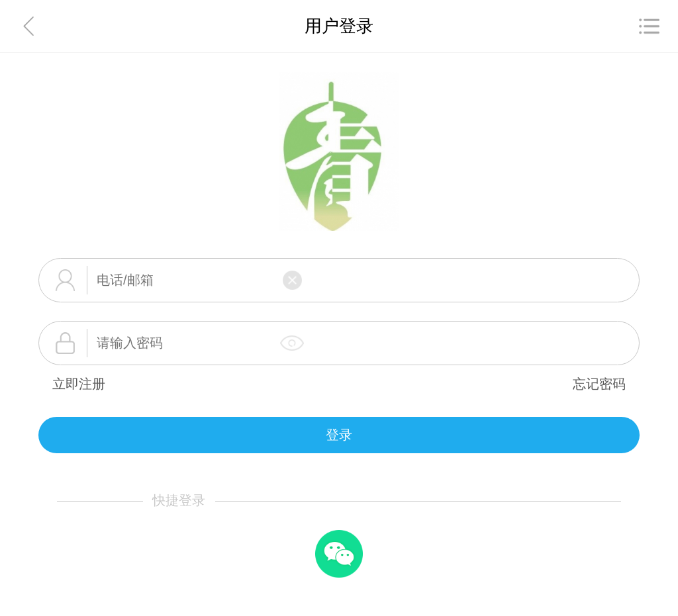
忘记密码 (599, 384)
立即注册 (79, 384)
